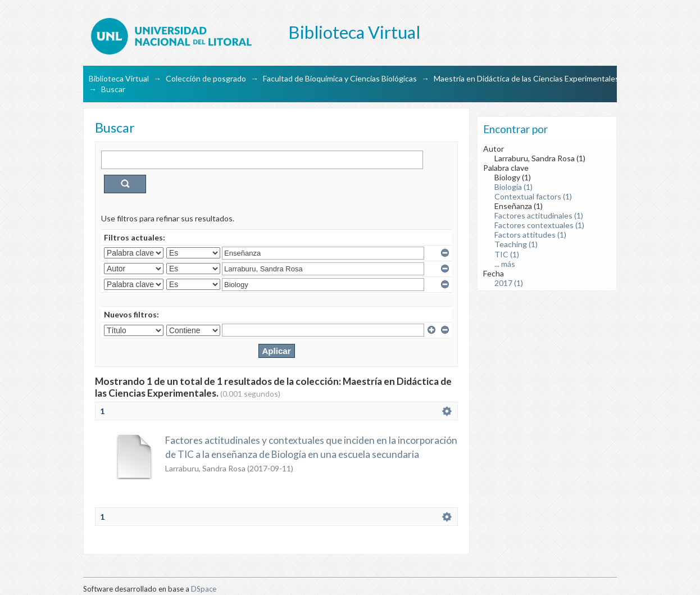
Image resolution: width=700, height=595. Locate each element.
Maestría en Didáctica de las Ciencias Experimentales (526, 78)
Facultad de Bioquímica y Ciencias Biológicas (340, 78)
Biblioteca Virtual (119, 78)
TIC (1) (507, 254)
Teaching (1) (516, 244)
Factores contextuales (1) (539, 225)
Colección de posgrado (206, 78)
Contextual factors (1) (533, 196)
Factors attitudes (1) (530, 235)
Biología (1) (513, 187)
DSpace (204, 589)
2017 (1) (509, 283)
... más (505, 264)
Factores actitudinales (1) (539, 215)
